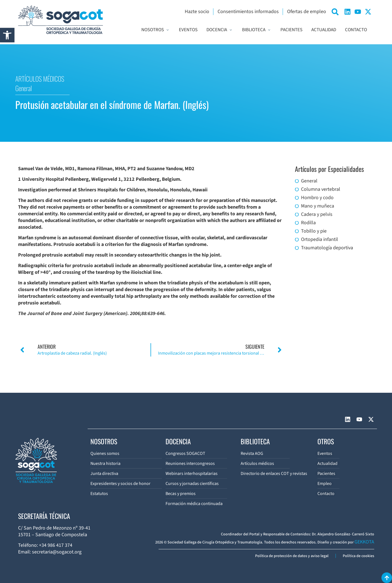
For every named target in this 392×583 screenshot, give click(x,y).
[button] (7, 35)
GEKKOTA (364, 542)
